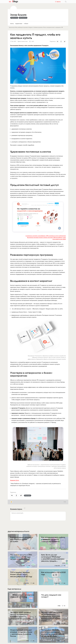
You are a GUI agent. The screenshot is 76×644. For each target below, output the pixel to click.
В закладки (28, 496)
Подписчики (19, 24)
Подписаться (14, 18)
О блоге (26, 24)
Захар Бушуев (18, 15)
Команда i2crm (15, 480)
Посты (12, 24)
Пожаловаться (23, 18)
